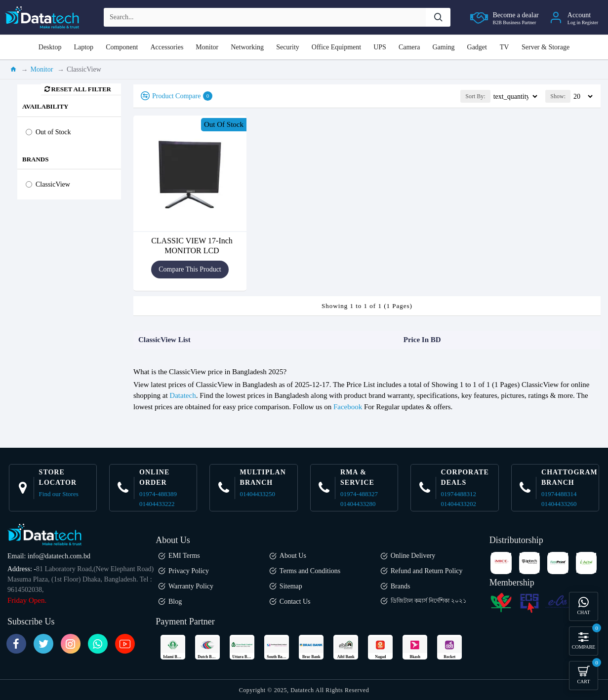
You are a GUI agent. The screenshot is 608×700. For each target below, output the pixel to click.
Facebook (348, 407)
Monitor (42, 69)
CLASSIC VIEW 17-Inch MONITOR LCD (192, 246)
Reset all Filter (81, 89)
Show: (558, 96)
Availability (45, 106)
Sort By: (456, 96)
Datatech (182, 395)
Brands (35, 159)
